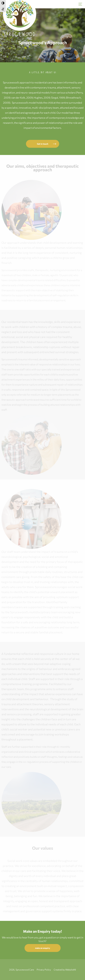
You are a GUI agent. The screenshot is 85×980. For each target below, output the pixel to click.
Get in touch (43, 144)
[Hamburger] (80, 4)
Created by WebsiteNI (65, 970)
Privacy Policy (44, 970)
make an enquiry (43, 948)
